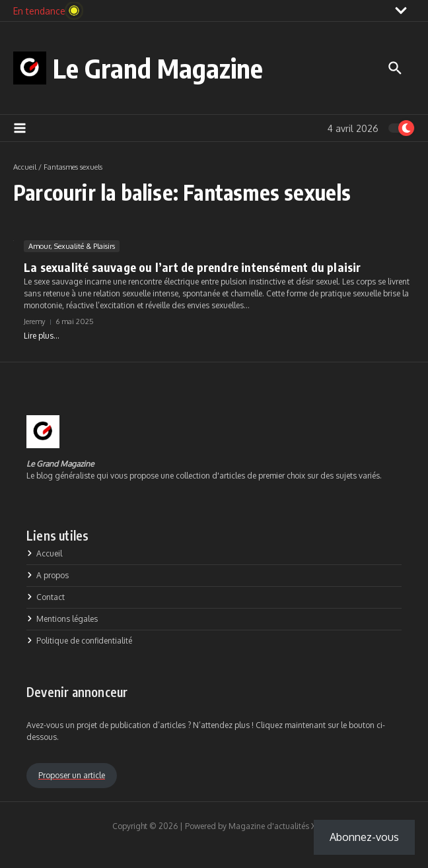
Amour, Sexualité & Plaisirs (72, 246)
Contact (46, 597)
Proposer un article (72, 775)
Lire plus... (42, 336)
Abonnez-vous (364, 837)
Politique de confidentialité (79, 641)
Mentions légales (62, 619)
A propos (48, 575)
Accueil (25, 167)
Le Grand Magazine (158, 68)
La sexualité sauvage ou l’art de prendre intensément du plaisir (195, 267)
